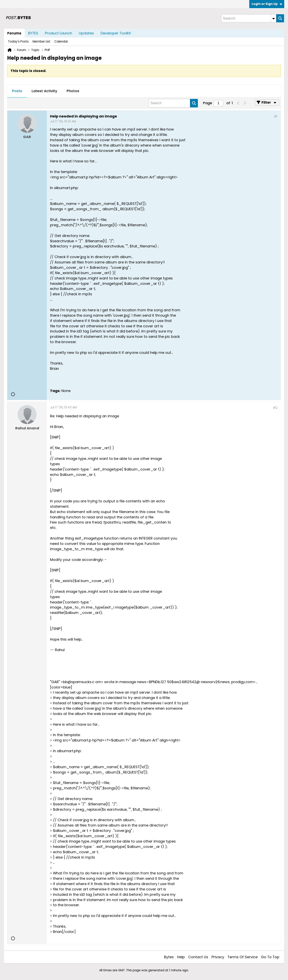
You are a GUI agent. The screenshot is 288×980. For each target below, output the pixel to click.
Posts (17, 91)
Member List (42, 41)
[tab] (17, 91)
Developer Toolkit (116, 33)
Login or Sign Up (267, 4)
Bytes (169, 957)
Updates (86, 33)
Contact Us (198, 957)
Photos (73, 91)
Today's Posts (18, 41)
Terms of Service (243, 957)
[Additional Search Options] (274, 18)
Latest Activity (44, 91)
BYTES (33, 33)
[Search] (249, 18)
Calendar (61, 41)
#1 (276, 116)
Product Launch (59, 33)
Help (181, 957)
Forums (14, 33)
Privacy (218, 957)
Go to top (270, 957)
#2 (275, 408)
